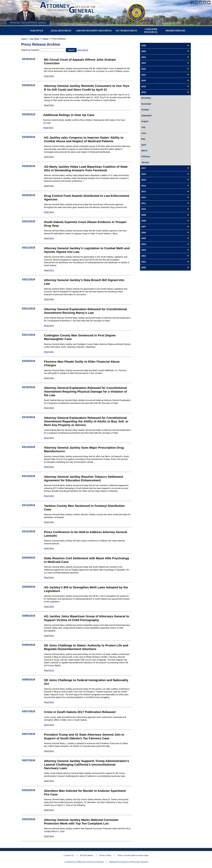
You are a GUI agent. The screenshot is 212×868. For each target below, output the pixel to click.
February (146, 156)
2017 (144, 168)
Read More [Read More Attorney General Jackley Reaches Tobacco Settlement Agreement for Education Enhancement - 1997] (49, 496)
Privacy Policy (105, 855)
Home (24, 39)
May (143, 139)
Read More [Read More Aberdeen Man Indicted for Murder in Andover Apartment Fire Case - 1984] (49, 810)
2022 (144, 69)
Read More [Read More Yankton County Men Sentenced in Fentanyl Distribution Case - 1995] (49, 522)
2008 (144, 221)
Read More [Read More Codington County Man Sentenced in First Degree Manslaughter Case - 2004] (49, 352)
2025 (144, 51)
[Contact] (209, 3)
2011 (144, 203)
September (147, 116)
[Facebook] (192, 3)
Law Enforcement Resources (94, 31)
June (144, 133)
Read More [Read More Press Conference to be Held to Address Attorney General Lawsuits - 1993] (49, 548)
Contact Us (69, 855)
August (145, 121)
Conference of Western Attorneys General (84, 862)
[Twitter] (196, 3)
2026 (144, 46)
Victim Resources (126, 31)
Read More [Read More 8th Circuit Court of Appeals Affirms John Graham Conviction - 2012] (49, 76)
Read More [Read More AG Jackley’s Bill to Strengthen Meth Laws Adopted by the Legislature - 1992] (49, 607)
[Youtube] (205, 3)
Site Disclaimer (87, 855)
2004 (144, 244)
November (146, 104)
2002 (144, 256)
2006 (144, 233)
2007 (144, 227)
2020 (144, 81)
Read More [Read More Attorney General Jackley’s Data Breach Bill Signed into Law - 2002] (49, 299)
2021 (144, 75)
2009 (144, 215)
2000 (144, 268)
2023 (144, 63)
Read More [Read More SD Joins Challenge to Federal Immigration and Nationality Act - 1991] (49, 702)
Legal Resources (61, 31)
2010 (144, 209)
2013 (144, 191)
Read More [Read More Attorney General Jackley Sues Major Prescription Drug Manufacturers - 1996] (49, 467)
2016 (144, 174)
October (145, 110)
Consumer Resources (151, 31)
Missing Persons (175, 31)
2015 (144, 180)
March (144, 151)
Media (45, 39)
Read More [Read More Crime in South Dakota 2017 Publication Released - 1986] (49, 725)
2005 (144, 238)
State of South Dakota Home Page (133, 855)
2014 (144, 186)
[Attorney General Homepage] (68, 14)
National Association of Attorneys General (129, 862)
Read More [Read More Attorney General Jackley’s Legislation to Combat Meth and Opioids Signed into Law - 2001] (49, 270)
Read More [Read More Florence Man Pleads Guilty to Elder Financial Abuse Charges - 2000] (49, 378)
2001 (144, 262)
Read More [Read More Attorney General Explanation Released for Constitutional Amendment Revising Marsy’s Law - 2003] (49, 326)
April (144, 145)
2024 (144, 57)
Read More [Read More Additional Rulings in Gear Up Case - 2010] (48, 128)
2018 (144, 92)
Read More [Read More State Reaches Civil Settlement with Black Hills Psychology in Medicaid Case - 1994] (49, 577)
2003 (144, 250)
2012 (144, 197)
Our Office (37, 31)
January (145, 162)
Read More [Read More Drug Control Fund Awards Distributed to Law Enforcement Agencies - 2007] (49, 212)
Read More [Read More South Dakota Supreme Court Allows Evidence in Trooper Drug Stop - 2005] (49, 238)
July (143, 127)
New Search (83, 50)
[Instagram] (200, 3)
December (146, 98)
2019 (144, 86)
